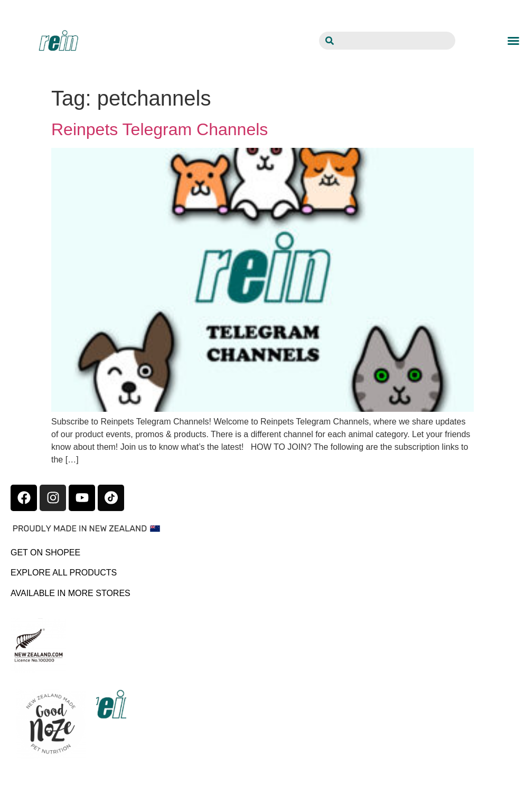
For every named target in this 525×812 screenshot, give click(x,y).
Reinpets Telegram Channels (160, 129)
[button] (513, 41)
